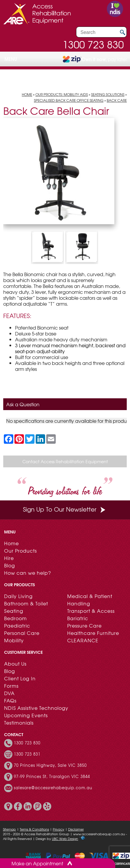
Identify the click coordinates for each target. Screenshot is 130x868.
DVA (9, 693)
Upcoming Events (26, 715)
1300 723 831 (27, 754)
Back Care (117, 100)
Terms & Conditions (34, 829)
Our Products (20, 551)
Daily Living (18, 596)
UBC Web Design (65, 838)
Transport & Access (91, 611)
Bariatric (78, 618)
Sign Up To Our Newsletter (65, 509)
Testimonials (19, 723)
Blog (10, 565)
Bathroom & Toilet (26, 603)
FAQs (10, 700)
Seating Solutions (108, 94)
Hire (9, 558)
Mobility (14, 640)
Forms (11, 686)
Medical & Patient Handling (90, 600)
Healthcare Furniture (93, 633)
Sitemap (9, 829)
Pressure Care (84, 625)
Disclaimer (76, 829)
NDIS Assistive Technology (36, 708)
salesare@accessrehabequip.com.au (53, 788)
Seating (14, 611)
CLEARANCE (83, 640)
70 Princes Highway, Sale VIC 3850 (50, 765)
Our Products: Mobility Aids (62, 94)
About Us (15, 664)
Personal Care (22, 633)
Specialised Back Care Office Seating (69, 100)
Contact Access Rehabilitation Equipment (65, 461)
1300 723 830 (93, 44)
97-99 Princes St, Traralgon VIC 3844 (52, 777)
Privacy (59, 829)
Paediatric (17, 625)
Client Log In (20, 678)
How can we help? (28, 573)
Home (27, 94)
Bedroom (15, 618)
